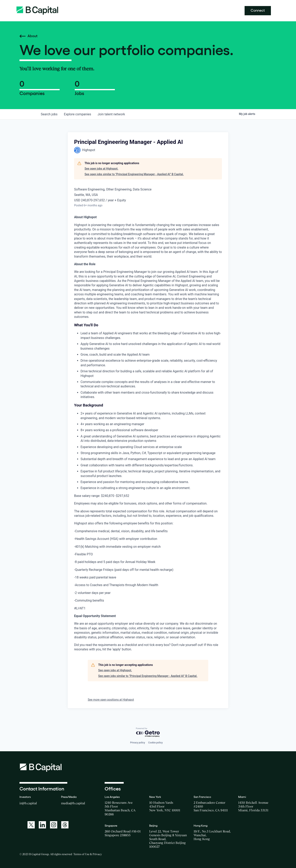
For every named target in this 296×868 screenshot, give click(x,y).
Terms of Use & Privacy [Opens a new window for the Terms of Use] (88, 854)
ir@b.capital (28, 803)
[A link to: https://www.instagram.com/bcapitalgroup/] (54, 825)
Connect (258, 10)
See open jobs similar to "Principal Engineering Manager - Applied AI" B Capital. (134, 174)
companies (77, 114)
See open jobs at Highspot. (101, 169)
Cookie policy (155, 743)
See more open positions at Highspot (111, 700)
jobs (49, 114)
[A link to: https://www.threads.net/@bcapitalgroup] (65, 825)
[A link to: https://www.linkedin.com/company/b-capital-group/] (42, 825)
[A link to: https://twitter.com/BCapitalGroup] (31, 825)
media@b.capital (73, 803)
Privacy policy (138, 743)
